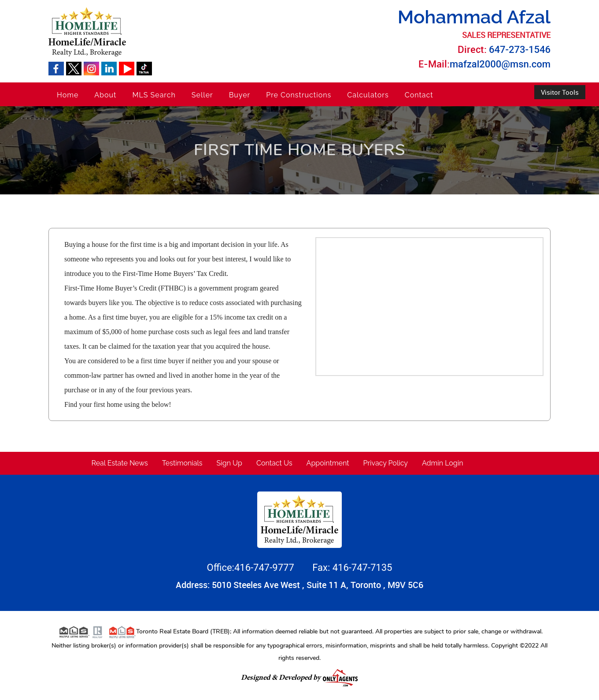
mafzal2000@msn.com (500, 64)
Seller (202, 95)
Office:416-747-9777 (252, 568)
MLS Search (154, 95)
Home (68, 95)
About (105, 95)
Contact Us (274, 463)
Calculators (368, 95)
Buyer (240, 95)
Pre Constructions (299, 95)
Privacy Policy (386, 463)
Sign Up (229, 463)
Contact (419, 95)
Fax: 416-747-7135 (352, 568)
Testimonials (182, 463)
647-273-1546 (520, 50)
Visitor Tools (560, 92)
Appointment (328, 463)
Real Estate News (120, 463)
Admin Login (443, 463)
